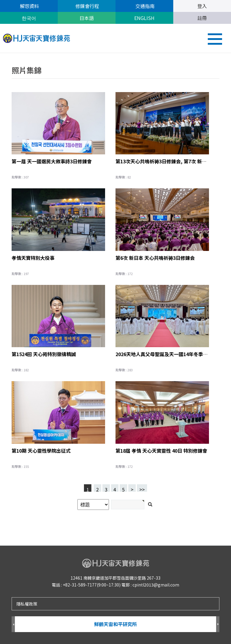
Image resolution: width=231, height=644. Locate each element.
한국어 (29, 18)
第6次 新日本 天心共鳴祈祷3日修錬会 (155, 258)
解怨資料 (29, 6)
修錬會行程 (87, 6)
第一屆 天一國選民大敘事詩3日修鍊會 (52, 161)
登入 (202, 6)
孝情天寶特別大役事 (33, 258)
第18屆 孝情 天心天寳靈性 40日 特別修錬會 (161, 451)
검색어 (0, 53)
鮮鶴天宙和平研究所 (115, 624)
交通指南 (144, 6)
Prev (13, 624)
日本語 (87, 18)
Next (218, 624)
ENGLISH (144, 18)
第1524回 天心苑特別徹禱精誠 (44, 354)
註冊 (202, 18)
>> (142, 489)
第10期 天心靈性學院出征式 (41, 451)
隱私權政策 (27, 604)
